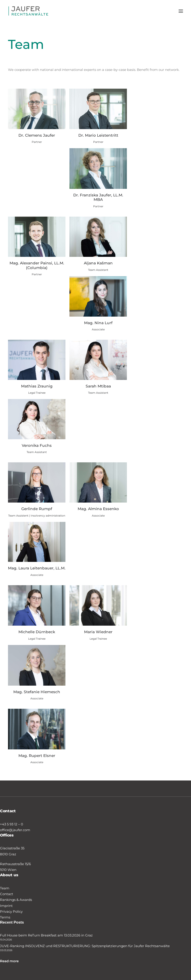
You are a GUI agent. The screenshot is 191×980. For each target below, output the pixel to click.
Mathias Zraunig (37, 386)
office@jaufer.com (15, 830)
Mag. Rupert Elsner (37, 756)
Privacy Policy (11, 911)
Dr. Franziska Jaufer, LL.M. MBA (98, 197)
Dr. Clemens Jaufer (37, 135)
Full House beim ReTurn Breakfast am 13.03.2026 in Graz (46, 935)
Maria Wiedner (98, 632)
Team (5, 888)
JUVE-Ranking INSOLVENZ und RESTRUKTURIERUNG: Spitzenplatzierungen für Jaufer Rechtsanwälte (85, 946)
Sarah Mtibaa (98, 386)
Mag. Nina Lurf (98, 323)
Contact (7, 894)
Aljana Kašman (98, 263)
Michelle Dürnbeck (37, 632)
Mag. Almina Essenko (98, 509)
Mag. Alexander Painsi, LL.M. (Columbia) (37, 265)
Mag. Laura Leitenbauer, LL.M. (37, 568)
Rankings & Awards (16, 900)
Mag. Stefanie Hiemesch (37, 692)
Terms (5, 917)
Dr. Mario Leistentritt (98, 135)
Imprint (6, 906)
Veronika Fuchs (37, 445)
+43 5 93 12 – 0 (12, 824)
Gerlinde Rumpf (37, 509)
